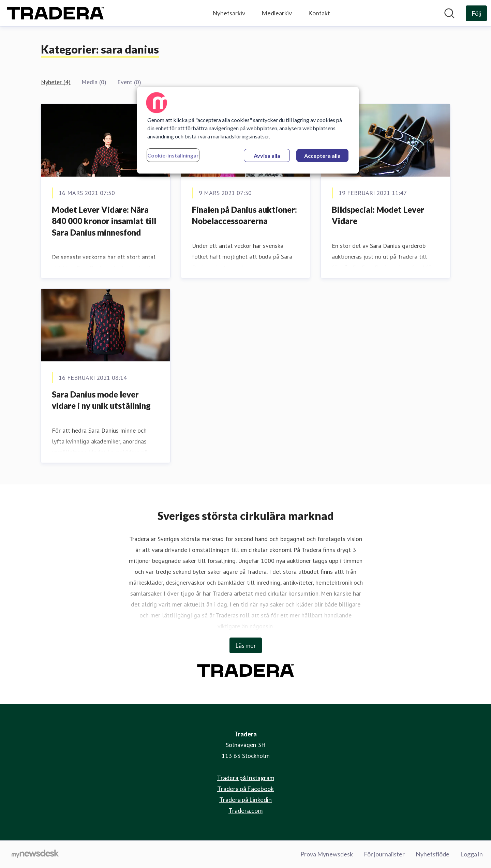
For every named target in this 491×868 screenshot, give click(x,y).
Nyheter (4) (56, 82)
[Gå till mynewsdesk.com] (35, 854)
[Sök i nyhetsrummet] (449, 13)
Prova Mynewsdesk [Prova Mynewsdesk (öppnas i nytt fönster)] (327, 854)
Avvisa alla (267, 156)
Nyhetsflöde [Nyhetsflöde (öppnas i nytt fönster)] (433, 854)
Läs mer (246, 645)
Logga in (472, 854)
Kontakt (319, 13)
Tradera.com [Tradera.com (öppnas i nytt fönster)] (245, 810)
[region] (248, 130)
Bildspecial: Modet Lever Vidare (378, 215)
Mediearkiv (277, 13)
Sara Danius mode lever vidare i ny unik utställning (101, 400)
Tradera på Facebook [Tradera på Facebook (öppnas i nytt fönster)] (245, 789)
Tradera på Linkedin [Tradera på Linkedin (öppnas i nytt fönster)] (245, 799)
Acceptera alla (322, 156)
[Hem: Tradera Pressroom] (55, 13)
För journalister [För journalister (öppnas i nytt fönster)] (384, 854)
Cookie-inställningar (173, 155)
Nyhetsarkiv (229, 13)
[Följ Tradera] (476, 13)
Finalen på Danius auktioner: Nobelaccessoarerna (244, 215)
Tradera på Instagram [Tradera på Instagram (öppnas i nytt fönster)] (245, 778)
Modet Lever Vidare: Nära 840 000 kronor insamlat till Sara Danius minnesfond (104, 221)
